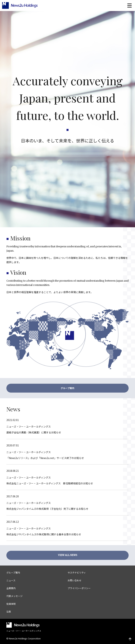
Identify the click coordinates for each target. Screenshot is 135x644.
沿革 (9, 612)
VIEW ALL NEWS (68, 555)
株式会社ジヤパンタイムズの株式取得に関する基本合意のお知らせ (44, 534)
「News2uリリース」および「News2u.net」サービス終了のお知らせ (45, 458)
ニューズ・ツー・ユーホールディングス (29, 426)
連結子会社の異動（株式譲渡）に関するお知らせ (34, 432)
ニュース (11, 580)
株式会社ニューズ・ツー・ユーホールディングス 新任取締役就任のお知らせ (50, 483)
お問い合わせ (75, 580)
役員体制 (11, 604)
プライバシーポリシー (79, 588)
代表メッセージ (14, 596)
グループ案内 (67, 388)
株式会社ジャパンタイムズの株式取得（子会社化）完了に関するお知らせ (47, 509)
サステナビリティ (77, 573)
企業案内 (11, 588)
